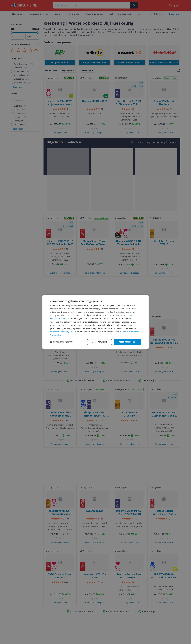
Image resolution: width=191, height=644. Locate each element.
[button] (62, 342)
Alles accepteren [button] (127, 342)
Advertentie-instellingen (61, 331)
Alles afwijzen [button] (98, 342)
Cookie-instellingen (131, 331)
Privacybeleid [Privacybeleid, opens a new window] (56, 335)
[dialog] (95, 322)
